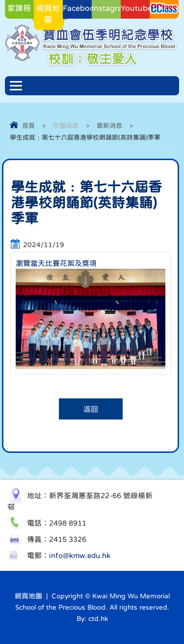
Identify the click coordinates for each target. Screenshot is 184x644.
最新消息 (109, 126)
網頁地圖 (28, 596)
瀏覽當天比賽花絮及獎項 (56, 263)
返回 (91, 409)
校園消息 (66, 126)
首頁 (28, 126)
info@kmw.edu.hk (80, 555)
